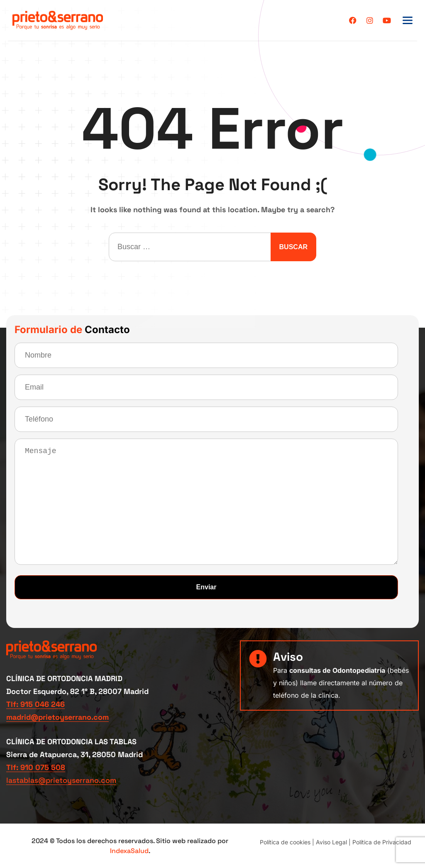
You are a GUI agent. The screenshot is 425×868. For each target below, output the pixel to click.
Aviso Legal (331, 842)
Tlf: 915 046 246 (35, 704)
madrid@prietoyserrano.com (57, 717)
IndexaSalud (129, 850)
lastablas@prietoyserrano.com (62, 780)
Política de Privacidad (382, 842)
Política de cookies (285, 842)
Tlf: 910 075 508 (36, 767)
